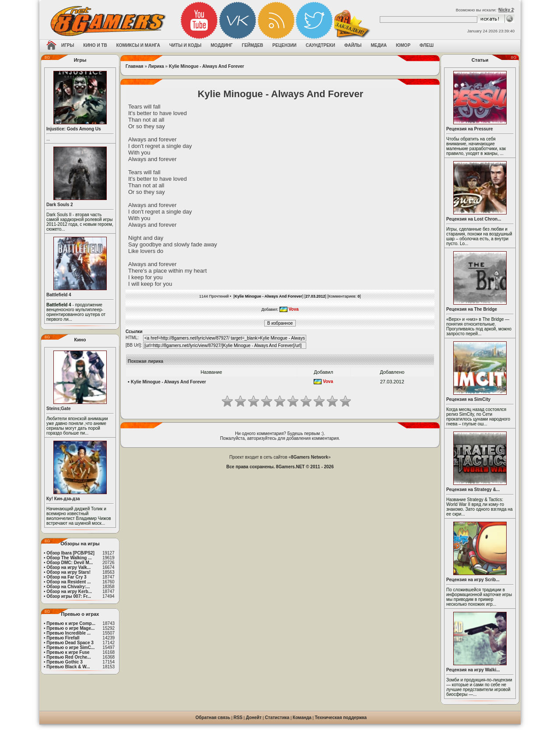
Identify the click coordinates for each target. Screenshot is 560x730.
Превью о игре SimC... (70, 648)
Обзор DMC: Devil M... (70, 563)
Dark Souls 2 (60, 205)
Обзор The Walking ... (69, 558)
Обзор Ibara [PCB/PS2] (70, 553)
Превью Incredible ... (68, 633)
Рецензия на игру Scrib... (473, 580)
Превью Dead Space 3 (70, 643)
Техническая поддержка (341, 718)
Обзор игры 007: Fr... (69, 596)
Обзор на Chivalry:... (68, 587)
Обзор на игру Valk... (68, 567)
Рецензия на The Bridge (472, 309)
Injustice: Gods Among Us (74, 129)
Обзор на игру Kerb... (69, 591)
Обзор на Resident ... (68, 582)
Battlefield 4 (59, 295)
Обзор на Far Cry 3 (66, 577)
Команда (302, 718)
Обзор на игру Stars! (68, 572)
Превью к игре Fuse (68, 652)
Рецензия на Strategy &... (473, 490)
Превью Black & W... (68, 667)
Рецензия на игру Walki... (473, 670)
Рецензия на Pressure (470, 129)
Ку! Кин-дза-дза (63, 499)
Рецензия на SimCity (468, 399)
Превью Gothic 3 (64, 662)
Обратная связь (213, 718)
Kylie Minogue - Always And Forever (206, 66)
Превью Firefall (63, 638)
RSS (238, 718)
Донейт (254, 718)
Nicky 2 (506, 10)
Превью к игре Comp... (71, 623)
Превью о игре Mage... (70, 628)
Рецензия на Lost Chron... (474, 219)
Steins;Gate (59, 409)
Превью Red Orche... (68, 657)
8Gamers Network (310, 457)
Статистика (277, 718)
